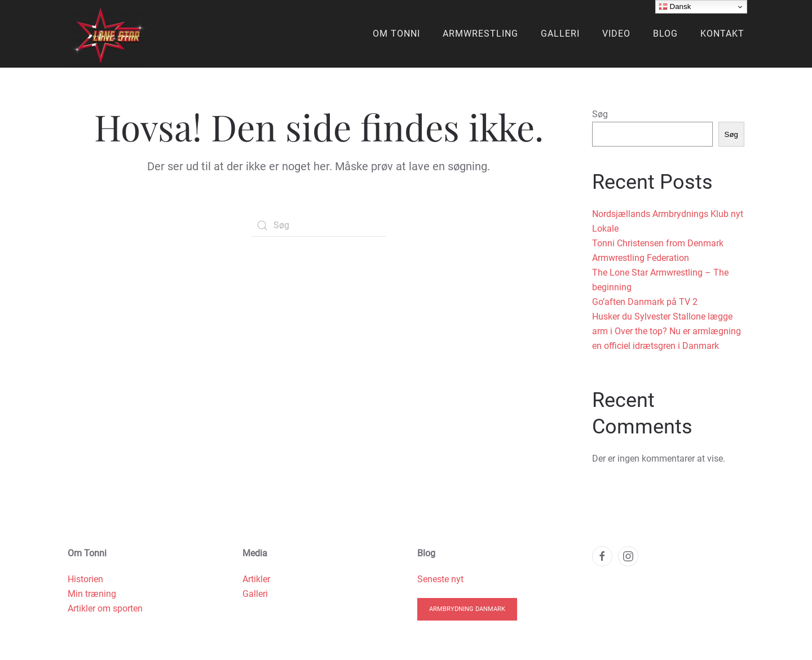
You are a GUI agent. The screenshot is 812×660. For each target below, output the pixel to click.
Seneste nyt (440, 579)
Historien (85, 579)
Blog (665, 34)
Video (616, 34)
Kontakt (722, 34)
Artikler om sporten (105, 608)
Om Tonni (396, 34)
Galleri (560, 34)
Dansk (675, 7)
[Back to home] (106, 34)
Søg (600, 114)
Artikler (256, 579)
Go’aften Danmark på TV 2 (645, 302)
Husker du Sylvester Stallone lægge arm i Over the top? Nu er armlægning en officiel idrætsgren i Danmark (667, 331)
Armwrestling (480, 34)
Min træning (92, 594)
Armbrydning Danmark (467, 609)
